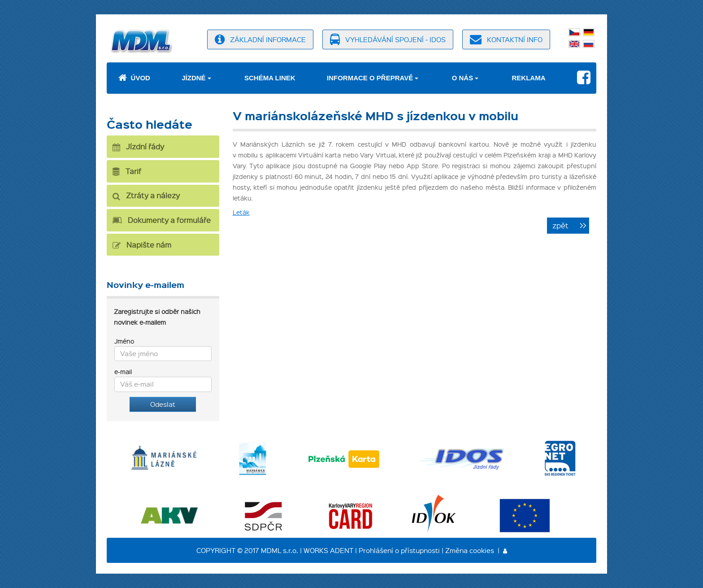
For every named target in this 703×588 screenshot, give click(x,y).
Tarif (127, 171)
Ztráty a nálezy (146, 195)
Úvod (134, 78)
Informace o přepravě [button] (370, 78)
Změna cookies (470, 550)
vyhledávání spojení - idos (388, 39)
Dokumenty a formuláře (162, 220)
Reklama (529, 78)
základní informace (260, 39)
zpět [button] (560, 225)
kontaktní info (506, 39)
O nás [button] (463, 78)
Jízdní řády (138, 146)
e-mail (123, 371)
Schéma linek (270, 78)
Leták (241, 212)
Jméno (124, 341)
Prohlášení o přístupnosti (399, 550)
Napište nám (142, 245)
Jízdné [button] (193, 78)
